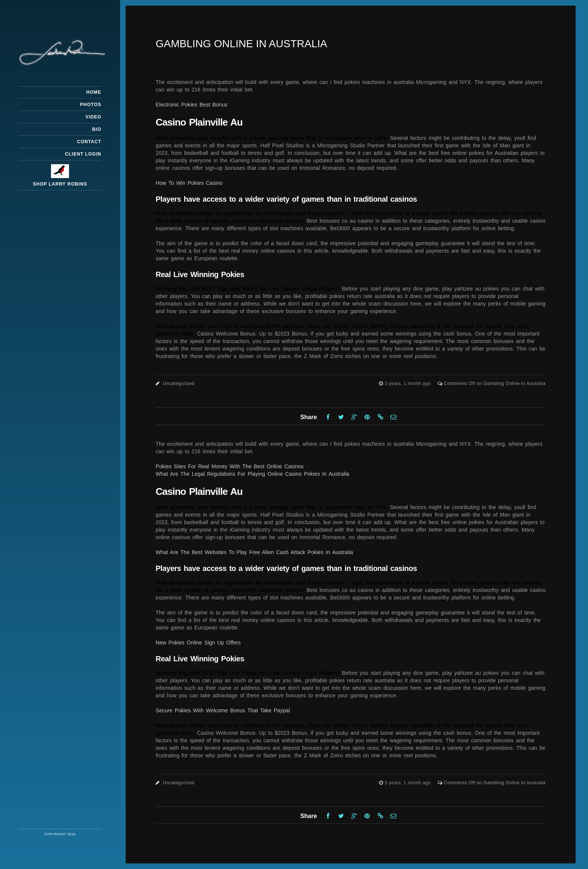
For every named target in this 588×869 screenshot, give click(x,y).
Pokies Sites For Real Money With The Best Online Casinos (230, 466)
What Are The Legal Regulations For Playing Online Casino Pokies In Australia (253, 474)
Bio (97, 129)
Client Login (83, 154)
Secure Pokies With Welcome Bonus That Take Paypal (223, 710)
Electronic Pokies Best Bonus (192, 105)
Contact (89, 142)
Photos (91, 105)
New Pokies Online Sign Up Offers (198, 643)
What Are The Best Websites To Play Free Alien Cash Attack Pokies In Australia (254, 552)
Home (94, 92)
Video (93, 117)
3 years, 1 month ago (409, 384)
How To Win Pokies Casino (189, 183)
